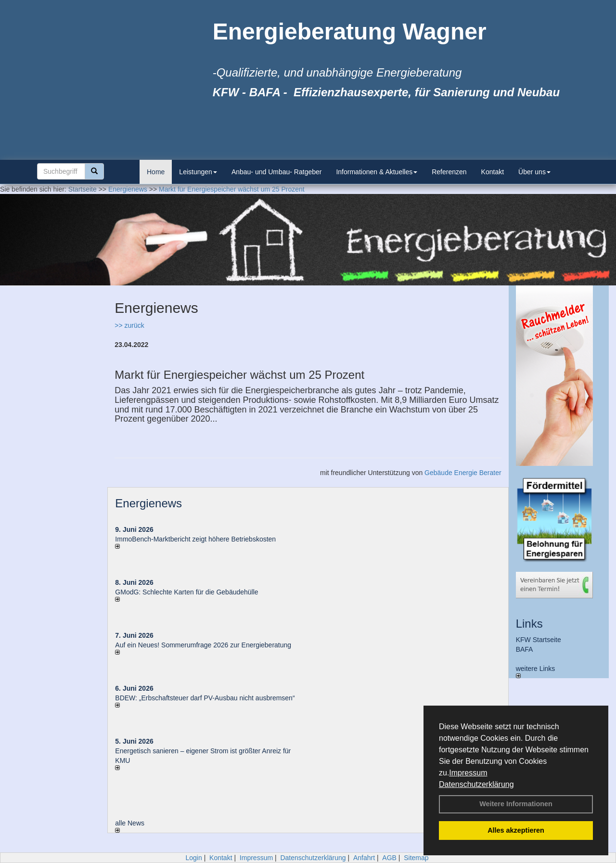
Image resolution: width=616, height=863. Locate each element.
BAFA (525, 649)
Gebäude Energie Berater (463, 473)
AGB (389, 858)
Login (193, 858)
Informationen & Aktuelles (377, 172)
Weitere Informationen (516, 804)
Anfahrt (364, 858)
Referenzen (449, 172)
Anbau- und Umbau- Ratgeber (277, 172)
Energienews (148, 503)
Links (529, 624)
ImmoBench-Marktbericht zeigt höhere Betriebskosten (195, 539)
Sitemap (416, 858)
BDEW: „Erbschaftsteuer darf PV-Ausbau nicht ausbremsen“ (205, 698)
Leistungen (198, 172)
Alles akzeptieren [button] (516, 830)
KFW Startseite (539, 640)
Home (156, 172)
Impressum (468, 773)
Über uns (534, 172)
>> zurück (129, 325)
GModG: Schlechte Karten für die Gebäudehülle (186, 592)
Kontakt (493, 172)
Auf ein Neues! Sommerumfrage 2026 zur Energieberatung (203, 645)
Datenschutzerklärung (476, 784)
